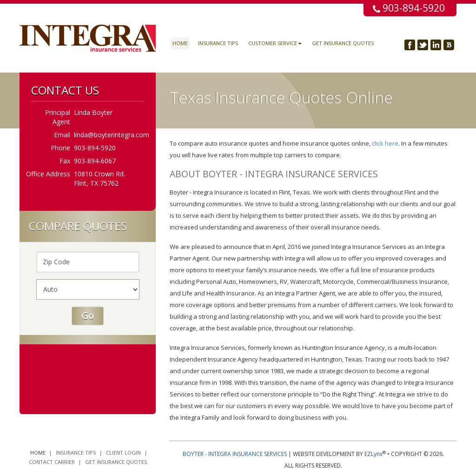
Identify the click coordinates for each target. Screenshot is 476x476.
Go (88, 316)
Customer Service (275, 43)
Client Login (123, 453)
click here (385, 143)
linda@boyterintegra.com (112, 135)
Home (180, 43)
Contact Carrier (52, 462)
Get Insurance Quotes (343, 43)
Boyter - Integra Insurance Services (235, 454)
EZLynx (374, 454)
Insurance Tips (218, 43)
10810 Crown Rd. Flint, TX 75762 (99, 178)
